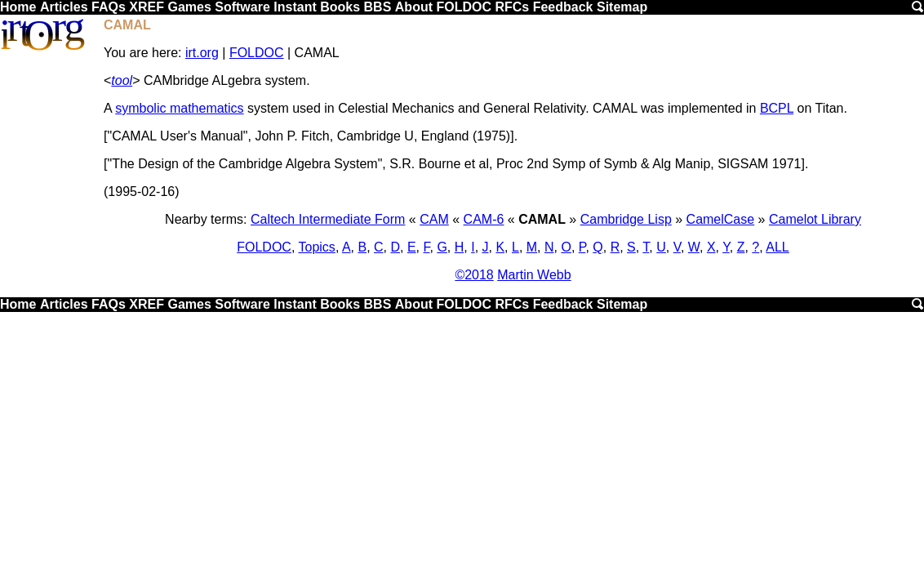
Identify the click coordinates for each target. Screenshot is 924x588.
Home (18, 7)
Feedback (563, 7)
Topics (317, 247)
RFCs (512, 7)
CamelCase (721, 219)
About (414, 7)
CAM (434, 219)
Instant (295, 7)
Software (242, 7)
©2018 (474, 275)
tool (122, 80)
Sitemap (622, 7)
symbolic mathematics (179, 108)
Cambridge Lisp (626, 219)
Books (340, 7)
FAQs (109, 7)
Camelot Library (815, 219)
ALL (777, 247)
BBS (378, 7)
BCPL (777, 108)
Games (189, 7)
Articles (64, 7)
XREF (147, 7)
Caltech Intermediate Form (328, 219)
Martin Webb (534, 275)
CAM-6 (484, 219)
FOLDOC (464, 7)
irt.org (202, 53)
